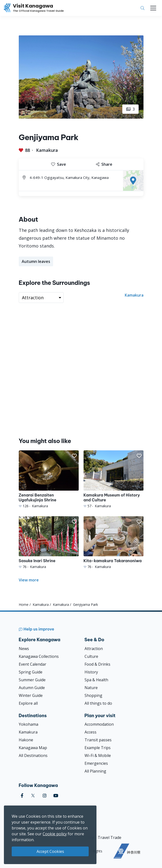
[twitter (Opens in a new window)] (33, 796)
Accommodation (99, 724)
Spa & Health (96, 680)
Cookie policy (55, 834)
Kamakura (47, 150)
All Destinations (33, 755)
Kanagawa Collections (39, 656)
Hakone (26, 740)
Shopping (93, 695)
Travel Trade (110, 837)
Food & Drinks (97, 664)
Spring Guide (31, 672)
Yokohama (29, 724)
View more (29, 580)
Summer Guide (32, 680)
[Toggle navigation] (153, 8)
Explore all (28, 703)
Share (104, 164)
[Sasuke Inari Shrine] (49, 543)
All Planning (95, 771)
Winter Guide (31, 695)
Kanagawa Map (33, 748)
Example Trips (98, 748)
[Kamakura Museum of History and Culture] (114, 479)
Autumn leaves (36, 261)
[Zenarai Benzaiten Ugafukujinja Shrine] (49, 479)
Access (91, 732)
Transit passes (98, 740)
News (24, 649)
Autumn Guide (32, 688)
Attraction (94, 649)
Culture (91, 656)
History (91, 672)
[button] (74, 456)
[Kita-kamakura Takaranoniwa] (114, 543)
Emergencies (96, 763)
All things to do (98, 703)
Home (24, 604)
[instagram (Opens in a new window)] (45, 796)
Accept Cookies (50, 851)
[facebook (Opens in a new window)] (22, 796)
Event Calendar (33, 664)
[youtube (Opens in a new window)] (56, 796)
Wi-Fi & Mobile (98, 755)
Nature (91, 688)
